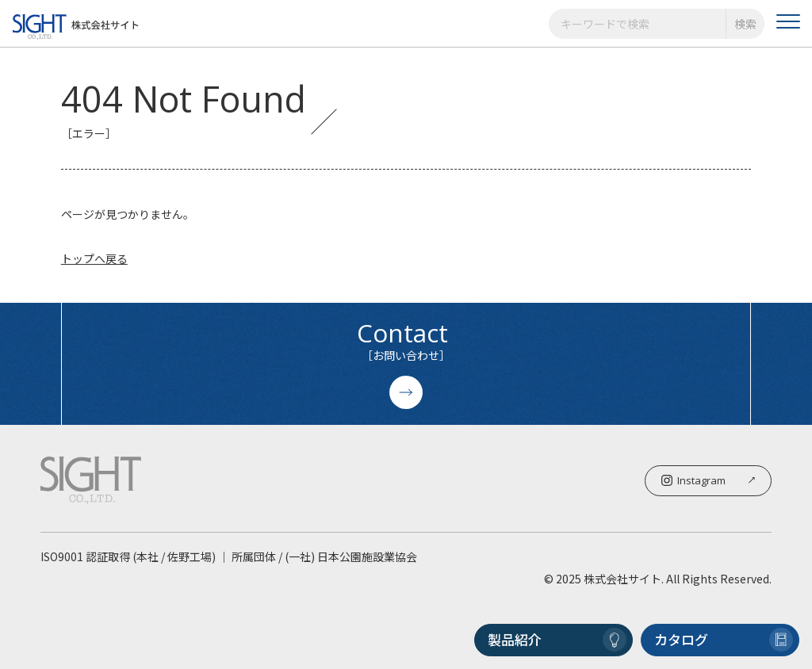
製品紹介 (557, 640)
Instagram (708, 480)
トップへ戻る (94, 258)
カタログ (724, 640)
